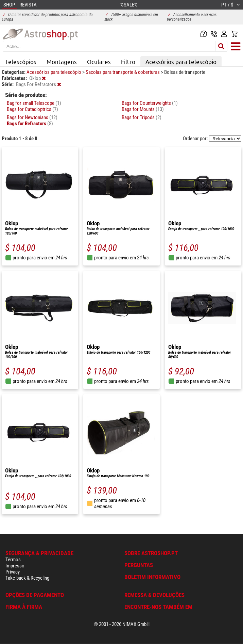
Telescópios (21, 61)
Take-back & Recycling (27, 578)
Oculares (99, 61)
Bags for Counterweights (150, 103)
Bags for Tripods (142, 117)
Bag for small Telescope (34, 103)
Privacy (13, 572)
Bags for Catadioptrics (32, 109)
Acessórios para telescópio (181, 61)
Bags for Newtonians (32, 117)
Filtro (128, 61)
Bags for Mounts (143, 109)
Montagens (62, 61)
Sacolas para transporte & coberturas (123, 72)
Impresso (15, 566)
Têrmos (13, 560)
